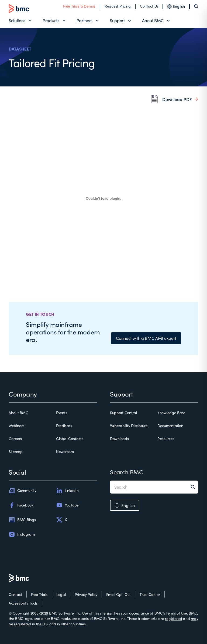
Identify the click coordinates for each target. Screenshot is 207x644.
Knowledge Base (171, 413)
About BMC (153, 20)
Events (61, 413)
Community (22, 491)
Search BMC (127, 472)
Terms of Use (176, 613)
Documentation (170, 426)
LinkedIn (67, 491)
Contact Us (149, 6)
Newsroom (65, 452)
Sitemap (16, 452)
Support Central (123, 413)
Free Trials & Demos (79, 6)
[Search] (196, 6)
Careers (15, 439)
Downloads (119, 439)
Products (51, 20)
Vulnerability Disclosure (129, 426)
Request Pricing (118, 6)
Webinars (16, 426)
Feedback (64, 426)
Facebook (21, 505)
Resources (166, 439)
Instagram (22, 534)
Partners (84, 20)
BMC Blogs (22, 520)
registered (173, 618)
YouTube (67, 505)
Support (117, 20)
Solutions (17, 20)
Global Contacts (70, 439)
